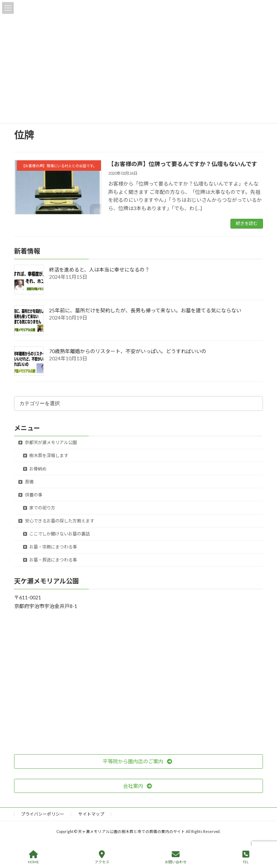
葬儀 (26, 482)
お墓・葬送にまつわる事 (50, 560)
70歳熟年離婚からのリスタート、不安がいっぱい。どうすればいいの (128, 351)
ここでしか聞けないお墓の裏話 (57, 534)
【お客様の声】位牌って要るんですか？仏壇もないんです (183, 164)
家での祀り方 (39, 508)
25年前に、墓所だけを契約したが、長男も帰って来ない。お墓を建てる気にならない (145, 310)
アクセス (102, 857)
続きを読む (247, 223)
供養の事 (30, 495)
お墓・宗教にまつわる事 (50, 547)
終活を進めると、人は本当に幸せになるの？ (99, 270)
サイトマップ (91, 814)
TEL (246, 857)
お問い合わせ (176, 857)
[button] (138, 761)
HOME (33, 857)
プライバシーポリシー (43, 814)
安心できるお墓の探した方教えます (56, 521)
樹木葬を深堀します (46, 455)
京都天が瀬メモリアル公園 (48, 442)
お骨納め (35, 468)
